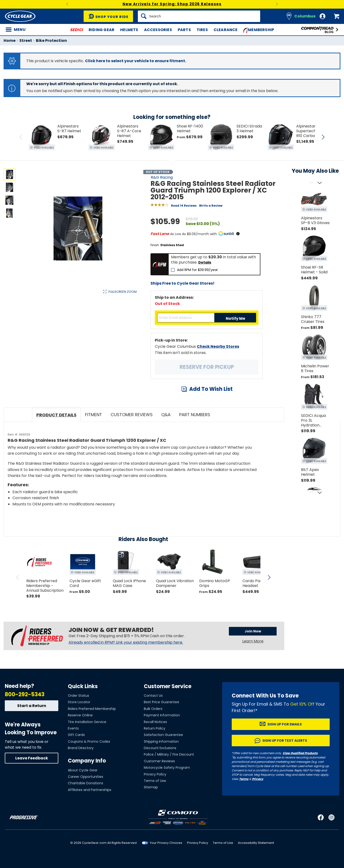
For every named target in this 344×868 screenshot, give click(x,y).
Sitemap (151, 787)
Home (10, 41)
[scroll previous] (18, 577)
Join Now (253, 631)
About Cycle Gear (83, 770)
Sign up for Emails (285, 724)
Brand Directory (81, 748)
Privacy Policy (155, 774)
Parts (184, 30)
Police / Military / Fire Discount (169, 754)
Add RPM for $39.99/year (197, 270)
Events (73, 728)
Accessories (158, 30)
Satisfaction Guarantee (163, 735)
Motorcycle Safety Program (167, 768)
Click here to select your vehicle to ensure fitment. (136, 61)
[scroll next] (269, 577)
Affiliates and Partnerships (90, 790)
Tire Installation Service (87, 722)
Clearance (226, 30)
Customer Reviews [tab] (132, 415)
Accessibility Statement (256, 843)
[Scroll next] (320, 183)
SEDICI (76, 30)
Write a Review (211, 206)
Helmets (129, 30)
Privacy (258, 779)
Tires (202, 30)
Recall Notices (155, 722)
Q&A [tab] (166, 415)
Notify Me (235, 318)
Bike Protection (51, 41)
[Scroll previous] (311, 183)
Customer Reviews (159, 761)
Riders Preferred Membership (92, 709)
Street (26, 41)
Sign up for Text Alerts (285, 741)
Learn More (253, 641)
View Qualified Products (300, 753)
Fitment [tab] (94, 415)
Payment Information (162, 715)
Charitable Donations (86, 783)
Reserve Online (80, 715)
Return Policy (155, 728)
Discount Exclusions (160, 748)
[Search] (199, 16)
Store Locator (79, 702)
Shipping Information (161, 741)
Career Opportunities (86, 777)
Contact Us (153, 696)
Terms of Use (155, 781)
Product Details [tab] (56, 415)
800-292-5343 (25, 694)
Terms (244, 779)
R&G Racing (162, 177)
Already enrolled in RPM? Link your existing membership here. (126, 642)
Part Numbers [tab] (195, 415)
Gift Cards (76, 735)
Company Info (87, 761)
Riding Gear (102, 30)
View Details (78, 343)
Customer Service (168, 686)
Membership (259, 30)
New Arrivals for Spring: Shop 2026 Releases (172, 4)
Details (205, 262)
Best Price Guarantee (161, 702)
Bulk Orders (153, 709)
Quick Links (83, 686)
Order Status (78, 696)
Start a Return (32, 706)
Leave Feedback (32, 758)
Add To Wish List (211, 389)
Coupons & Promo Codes (89, 741)
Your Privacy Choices (166, 843)
